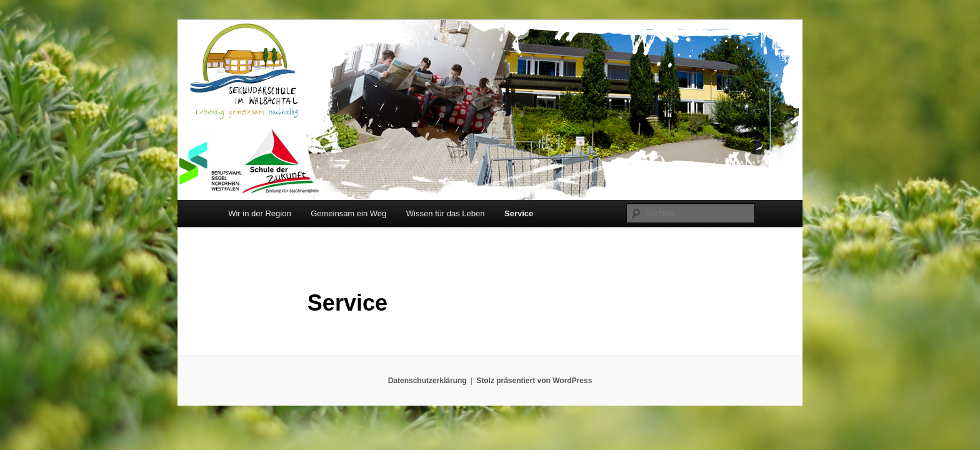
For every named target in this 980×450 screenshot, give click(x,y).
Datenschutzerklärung (427, 381)
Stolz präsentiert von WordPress (534, 381)
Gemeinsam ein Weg (348, 213)
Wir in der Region (259, 213)
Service (519, 213)
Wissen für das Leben (446, 213)
